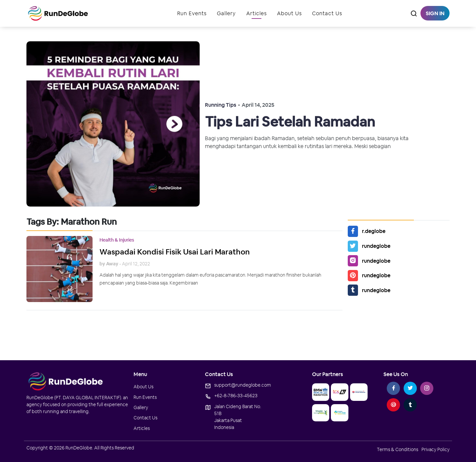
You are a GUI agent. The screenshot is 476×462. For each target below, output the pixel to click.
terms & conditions (397, 449)
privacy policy (436, 449)
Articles (257, 13)
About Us (289, 13)
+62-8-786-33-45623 (236, 396)
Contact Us (327, 13)
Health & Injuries (117, 240)
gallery (226, 13)
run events (192, 13)
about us (143, 387)
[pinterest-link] (393, 405)
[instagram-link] (427, 388)
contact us (145, 418)
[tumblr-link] (410, 405)
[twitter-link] (410, 388)
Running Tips (221, 105)
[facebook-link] (393, 388)
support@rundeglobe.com (243, 385)
